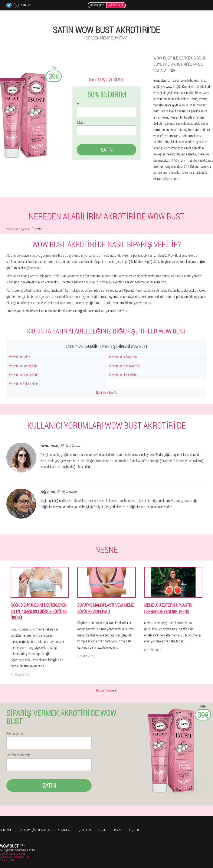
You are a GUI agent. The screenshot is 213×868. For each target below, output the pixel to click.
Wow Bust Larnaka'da (23, 366)
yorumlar (65, 830)
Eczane (117, 830)
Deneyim (5, 830)
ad (78, 104)
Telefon (81, 123)
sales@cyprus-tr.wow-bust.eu (17, 850)
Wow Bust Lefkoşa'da (123, 357)
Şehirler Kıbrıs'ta (106, 392)
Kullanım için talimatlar (35, 830)
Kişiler (134, 830)
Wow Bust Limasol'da (123, 375)
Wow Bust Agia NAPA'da (125, 366)
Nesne (102, 830)
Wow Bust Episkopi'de (23, 384)
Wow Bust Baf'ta (20, 357)
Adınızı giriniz (15, 733)
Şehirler (85, 830)
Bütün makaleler (106, 690)
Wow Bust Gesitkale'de (24, 375)
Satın (107, 150)
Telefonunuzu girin (18, 755)
